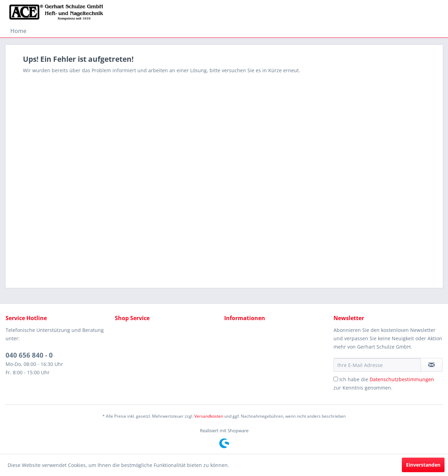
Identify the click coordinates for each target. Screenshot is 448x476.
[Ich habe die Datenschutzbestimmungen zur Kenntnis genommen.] (336, 379)
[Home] (18, 31)
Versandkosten (209, 416)
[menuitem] (18, 31)
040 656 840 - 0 (29, 355)
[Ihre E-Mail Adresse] (377, 365)
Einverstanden (423, 465)
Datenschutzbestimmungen (402, 379)
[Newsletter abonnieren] (432, 365)
